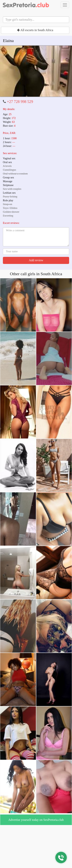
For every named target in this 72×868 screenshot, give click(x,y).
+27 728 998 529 (20, 102)
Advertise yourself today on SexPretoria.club (36, 820)
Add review (36, 260)
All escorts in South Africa (35, 30)
